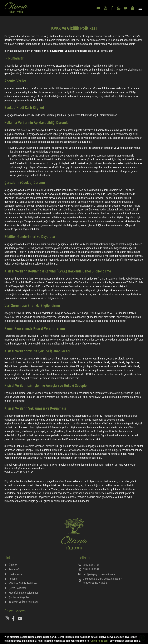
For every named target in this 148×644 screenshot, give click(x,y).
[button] (146, 636)
